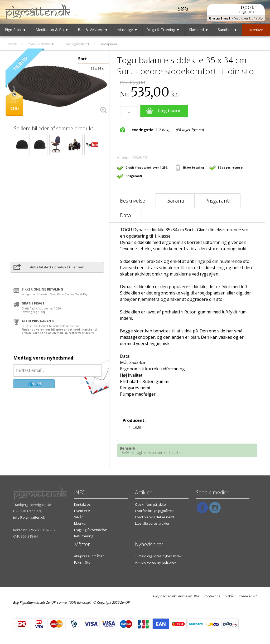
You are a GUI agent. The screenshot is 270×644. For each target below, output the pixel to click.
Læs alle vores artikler (152, 523)
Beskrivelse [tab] (132, 201)
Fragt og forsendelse (91, 530)
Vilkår (78, 517)
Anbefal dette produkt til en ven (57, 267)
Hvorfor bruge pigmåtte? (154, 511)
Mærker (80, 523)
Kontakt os (82, 504)
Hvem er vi (82, 511)
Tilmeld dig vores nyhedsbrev (158, 556)
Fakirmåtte (82, 562)
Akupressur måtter (89, 556)
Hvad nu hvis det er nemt (155, 517)
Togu (137, 427)
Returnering (84, 536)
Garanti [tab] (175, 201)
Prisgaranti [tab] (217, 201)
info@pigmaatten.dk (29, 517)
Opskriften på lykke (150, 504)
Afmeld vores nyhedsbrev (155, 562)
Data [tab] (126, 215)
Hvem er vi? (248, 596)
